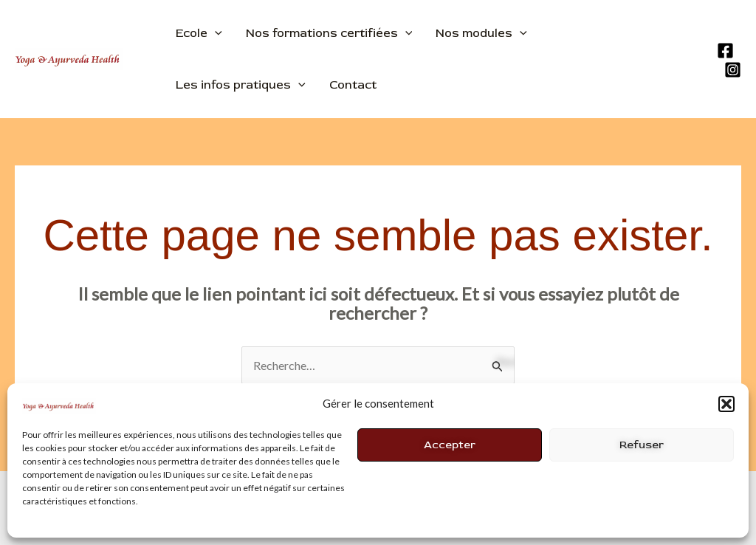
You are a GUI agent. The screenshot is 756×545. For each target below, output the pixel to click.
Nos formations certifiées (329, 33)
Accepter (450, 445)
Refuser (642, 445)
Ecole (199, 33)
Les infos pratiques (241, 85)
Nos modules (481, 33)
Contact (353, 85)
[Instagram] (733, 70)
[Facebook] (725, 51)
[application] (215, 33)
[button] (726, 404)
